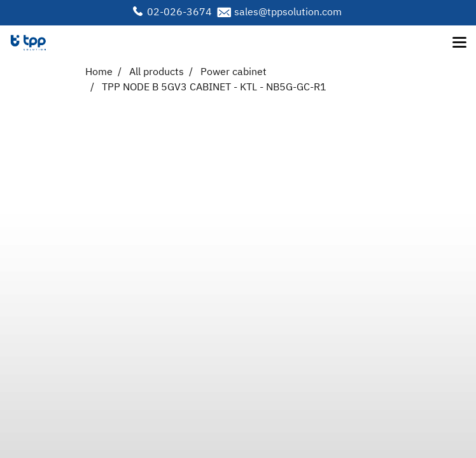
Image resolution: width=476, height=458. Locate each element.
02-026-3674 (179, 12)
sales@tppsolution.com (288, 12)
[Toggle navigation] (459, 43)
